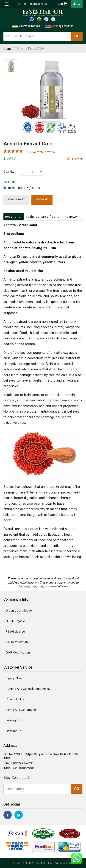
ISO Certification (17, 642)
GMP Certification (18, 652)
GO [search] (77, 36)
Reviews (71, 217)
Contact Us (13, 731)
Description (14, 217)
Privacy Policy (15, 699)
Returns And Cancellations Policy (28, 689)
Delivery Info (14, 720)
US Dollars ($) (39, 4)
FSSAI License (15, 631)
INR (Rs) (21, 4)
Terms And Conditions (21, 710)
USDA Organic (15, 621)
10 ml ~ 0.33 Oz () (22, 188)
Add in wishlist (16, 200)
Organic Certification (20, 610)
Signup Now (14, 678)
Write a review (46, 152)
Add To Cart (42, 200)
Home (7, 49)
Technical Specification (44, 217)
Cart (62, 4)
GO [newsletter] (77, 789)
